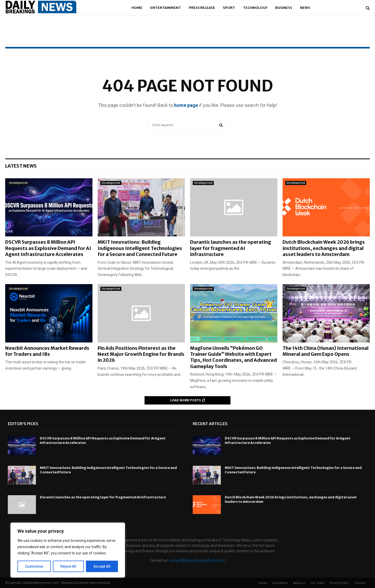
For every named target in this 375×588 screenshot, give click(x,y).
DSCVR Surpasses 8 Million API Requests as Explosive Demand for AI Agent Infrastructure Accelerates (48, 248)
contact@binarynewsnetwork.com (197, 560)
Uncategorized (18, 183)
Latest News (21, 166)
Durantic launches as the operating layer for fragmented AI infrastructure (231, 248)
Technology (255, 8)
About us (299, 583)
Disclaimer (280, 583)
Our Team (317, 583)
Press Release (202, 8)
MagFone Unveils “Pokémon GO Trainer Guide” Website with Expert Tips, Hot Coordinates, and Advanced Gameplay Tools (233, 357)
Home (137, 8)
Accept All (102, 566)
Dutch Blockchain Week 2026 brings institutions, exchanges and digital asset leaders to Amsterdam (324, 248)
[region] (68, 550)
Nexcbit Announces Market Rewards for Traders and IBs (47, 351)
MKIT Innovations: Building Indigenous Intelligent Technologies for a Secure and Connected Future (140, 248)
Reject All (69, 566)
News (305, 8)
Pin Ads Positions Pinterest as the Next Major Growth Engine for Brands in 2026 (141, 354)
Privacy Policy (339, 583)
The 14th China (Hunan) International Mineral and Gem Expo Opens (326, 351)
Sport (229, 8)
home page (186, 105)
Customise (34, 566)
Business (284, 8)
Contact (360, 583)
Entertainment (166, 8)
